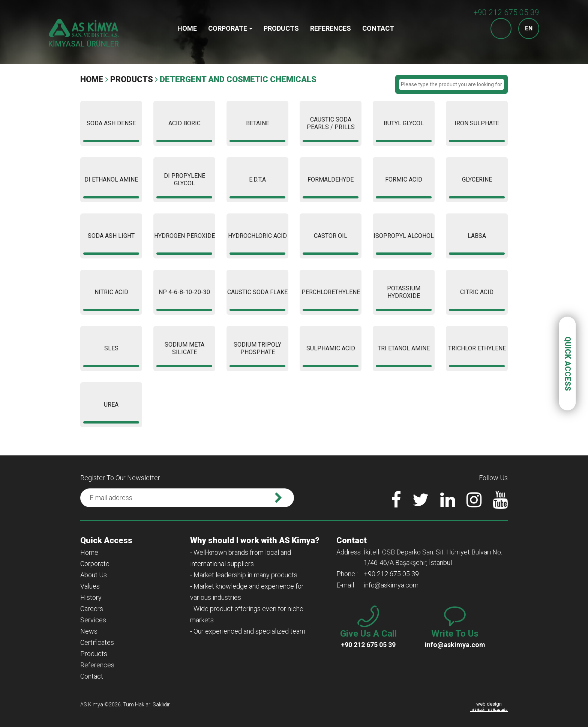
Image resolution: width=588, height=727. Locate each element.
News (89, 631)
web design (489, 704)
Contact (378, 28)
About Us (94, 575)
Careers (92, 609)
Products (281, 28)
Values (90, 586)
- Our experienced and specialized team (248, 631)
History (91, 597)
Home (187, 28)
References (331, 28)
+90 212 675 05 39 (506, 12)
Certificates (97, 642)
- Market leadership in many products (244, 575)
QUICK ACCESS (568, 364)
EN (529, 28)
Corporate (230, 28)
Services (93, 620)
